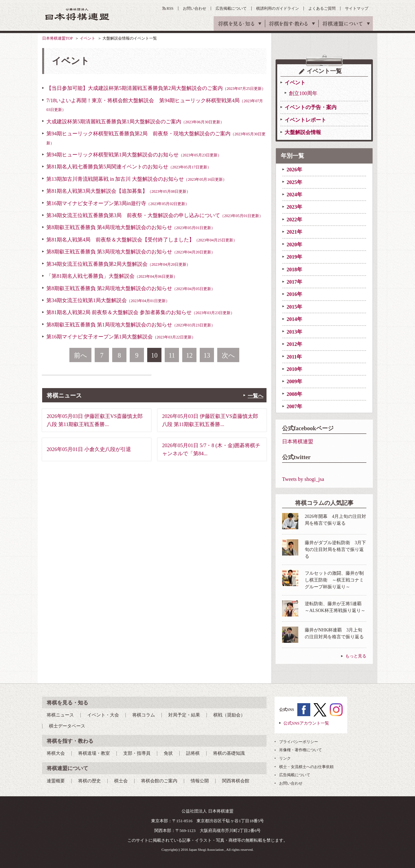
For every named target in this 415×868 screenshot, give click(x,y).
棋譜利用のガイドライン (278, 8)
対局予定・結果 (184, 715)
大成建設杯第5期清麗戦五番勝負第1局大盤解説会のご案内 (135, 122)
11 (172, 355)
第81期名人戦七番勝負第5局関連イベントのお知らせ (129, 167)
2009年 (294, 381)
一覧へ (255, 396)
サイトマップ (357, 8)
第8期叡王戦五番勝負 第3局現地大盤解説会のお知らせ (131, 252)
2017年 (294, 282)
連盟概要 (56, 781)
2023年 (294, 207)
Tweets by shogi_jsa (303, 479)
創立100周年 (303, 93)
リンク (285, 758)
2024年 (294, 195)
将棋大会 (56, 753)
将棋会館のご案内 (159, 781)
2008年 (294, 394)
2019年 (294, 257)
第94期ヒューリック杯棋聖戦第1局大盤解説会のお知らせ (134, 155)
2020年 (294, 245)
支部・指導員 (137, 753)
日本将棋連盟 (298, 441)
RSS (170, 8)
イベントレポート (305, 120)
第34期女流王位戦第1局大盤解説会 (108, 300)
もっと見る (356, 656)
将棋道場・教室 (94, 753)
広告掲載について (231, 8)
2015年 (294, 307)
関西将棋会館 (236, 781)
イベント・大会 (103, 715)
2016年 (294, 294)
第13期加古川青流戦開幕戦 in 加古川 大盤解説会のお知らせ (136, 179)
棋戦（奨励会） (229, 715)
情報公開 (200, 781)
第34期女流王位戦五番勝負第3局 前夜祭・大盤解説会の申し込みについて (155, 215)
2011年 (294, 357)
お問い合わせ (195, 8)
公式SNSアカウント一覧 (306, 723)
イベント (88, 38)
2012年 (294, 344)
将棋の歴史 (89, 781)
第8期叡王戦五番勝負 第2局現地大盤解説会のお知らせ (131, 288)
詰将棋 (193, 753)
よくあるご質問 (322, 8)
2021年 (294, 232)
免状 (168, 753)
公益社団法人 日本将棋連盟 (77, 14)
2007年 (294, 406)
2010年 (294, 369)
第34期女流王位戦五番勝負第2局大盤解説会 (118, 264)
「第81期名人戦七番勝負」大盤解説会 (112, 276)
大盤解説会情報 (303, 132)
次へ (228, 355)
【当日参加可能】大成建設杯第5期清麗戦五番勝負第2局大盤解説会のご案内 (156, 88)
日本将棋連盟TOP (57, 38)
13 (207, 355)
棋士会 (121, 781)
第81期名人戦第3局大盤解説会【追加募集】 (118, 191)
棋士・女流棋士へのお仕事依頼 (306, 767)
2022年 (294, 220)
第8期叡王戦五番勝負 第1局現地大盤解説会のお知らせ (131, 325)
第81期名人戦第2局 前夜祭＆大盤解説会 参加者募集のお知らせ (140, 312)
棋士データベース (67, 726)
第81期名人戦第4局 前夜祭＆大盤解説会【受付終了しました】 (142, 240)
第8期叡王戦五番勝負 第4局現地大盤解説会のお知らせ (131, 227)
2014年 (294, 319)
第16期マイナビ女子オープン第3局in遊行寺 (118, 203)
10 (154, 355)
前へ (80, 355)
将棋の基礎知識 (229, 753)
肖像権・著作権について (301, 750)
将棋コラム (144, 715)
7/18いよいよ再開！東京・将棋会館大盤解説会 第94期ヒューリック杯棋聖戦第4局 (155, 105)
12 (189, 355)
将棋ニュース (60, 715)
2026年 (294, 170)
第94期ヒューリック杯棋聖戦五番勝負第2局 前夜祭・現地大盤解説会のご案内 (156, 138)
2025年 (294, 182)
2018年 (294, 269)
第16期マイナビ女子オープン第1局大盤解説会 (121, 337)
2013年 (294, 332)
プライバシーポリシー (299, 742)
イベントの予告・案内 (311, 107)
